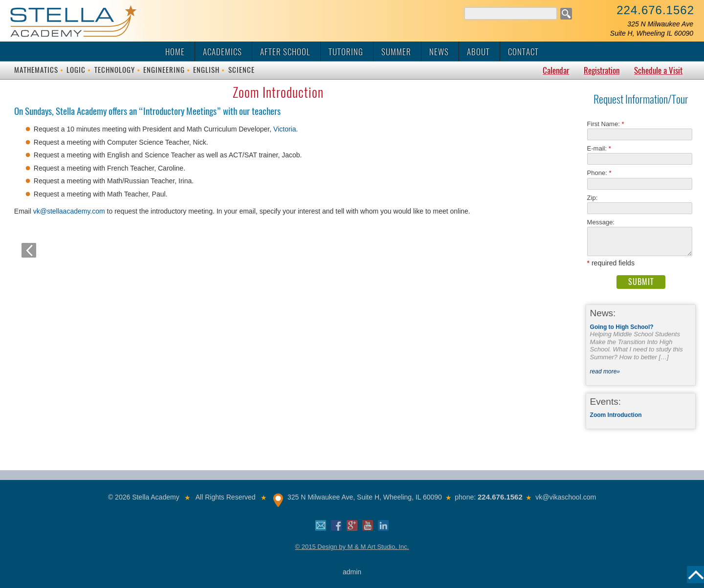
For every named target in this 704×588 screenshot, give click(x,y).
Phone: (599, 173)
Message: (601, 222)
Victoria (285, 129)
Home (175, 52)
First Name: (606, 124)
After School (285, 52)
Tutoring (346, 52)
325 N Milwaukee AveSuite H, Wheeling (652, 29)
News (439, 52)
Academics (222, 52)
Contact (523, 52)
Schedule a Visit (658, 70)
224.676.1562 (655, 10)
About (478, 52)
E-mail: (599, 148)
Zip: (595, 198)
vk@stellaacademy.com (70, 211)
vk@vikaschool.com (566, 497)
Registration (602, 70)
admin (352, 572)
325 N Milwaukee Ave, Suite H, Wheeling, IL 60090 (365, 497)
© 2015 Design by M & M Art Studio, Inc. (352, 547)
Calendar (556, 70)
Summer (396, 52)
